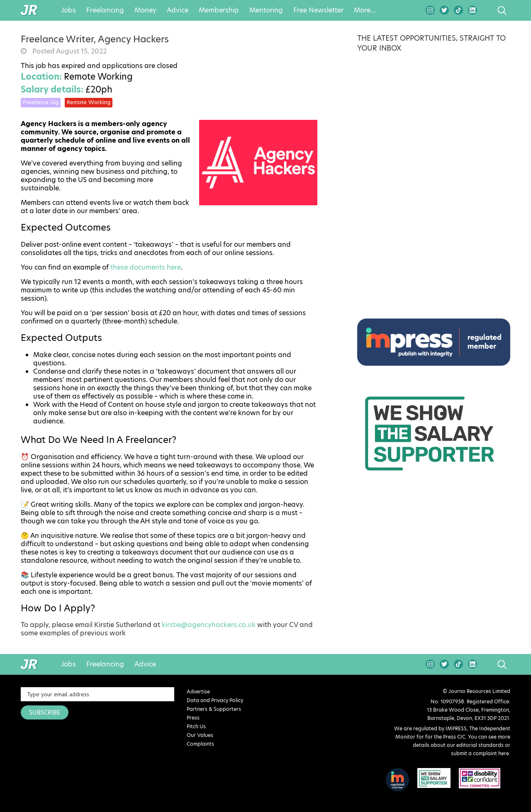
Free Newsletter (318, 10)
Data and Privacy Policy (215, 700)
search (486, 10)
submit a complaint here (480, 753)
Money (145, 10)
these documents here (146, 267)
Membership (219, 10)
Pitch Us (196, 726)
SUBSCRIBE (45, 712)
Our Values (200, 735)
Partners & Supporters (214, 709)
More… (365, 10)
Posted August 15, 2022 (69, 51)
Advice (178, 10)
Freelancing (105, 10)
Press (193, 718)
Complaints (200, 744)
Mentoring (266, 10)
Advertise (198, 692)
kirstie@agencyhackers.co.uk (209, 625)
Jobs (68, 10)
